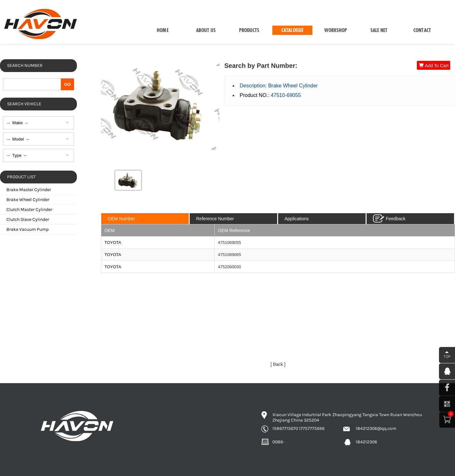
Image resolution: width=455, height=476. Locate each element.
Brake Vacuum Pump (28, 229)
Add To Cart (434, 65)
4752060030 (229, 267)
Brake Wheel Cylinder (28, 200)
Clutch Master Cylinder (29, 210)
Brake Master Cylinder (29, 190)
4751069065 (229, 255)
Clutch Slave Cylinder (28, 219)
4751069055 (229, 242)
